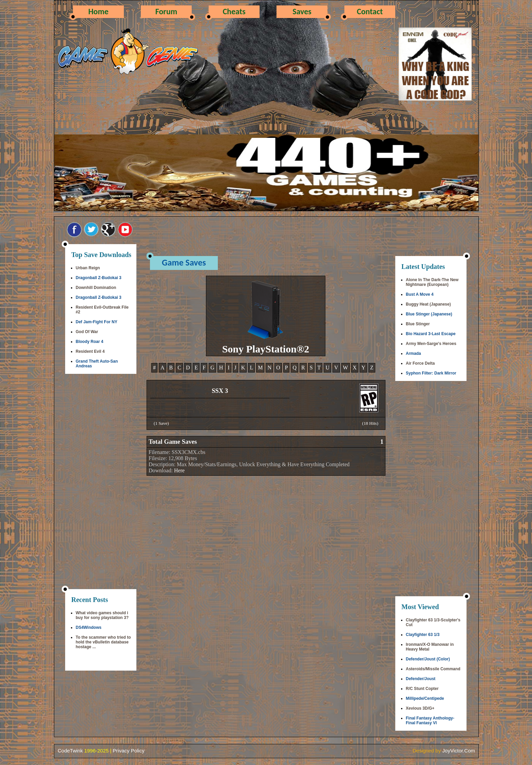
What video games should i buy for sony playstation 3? (102, 615)
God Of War (87, 332)
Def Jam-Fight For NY (97, 322)
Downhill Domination (96, 288)
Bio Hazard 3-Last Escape (431, 334)
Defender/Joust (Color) (428, 659)
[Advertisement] (101, 482)
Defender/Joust (421, 679)
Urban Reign (88, 268)
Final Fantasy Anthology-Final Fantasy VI (430, 721)
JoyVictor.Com (459, 751)
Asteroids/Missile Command (433, 669)
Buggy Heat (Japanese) (428, 304)
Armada (413, 353)
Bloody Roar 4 (89, 342)
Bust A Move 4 (420, 294)
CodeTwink (70, 751)
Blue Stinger (418, 324)
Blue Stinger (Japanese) (429, 314)
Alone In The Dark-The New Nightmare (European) (432, 282)
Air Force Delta (420, 363)
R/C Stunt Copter (422, 689)
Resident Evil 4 (90, 351)
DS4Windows (89, 627)
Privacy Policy (128, 751)
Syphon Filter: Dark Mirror (431, 373)
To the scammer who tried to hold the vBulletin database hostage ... (103, 642)
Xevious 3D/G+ (420, 708)
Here (179, 470)
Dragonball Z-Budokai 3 (99, 278)
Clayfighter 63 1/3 (423, 635)
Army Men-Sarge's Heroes (431, 344)
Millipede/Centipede (425, 698)
